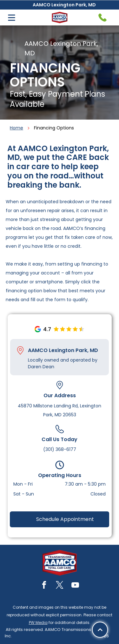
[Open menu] (12, 18)
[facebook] (44, 586)
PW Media (38, 623)
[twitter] (60, 586)
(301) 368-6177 (60, 449)
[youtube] (75, 586)
